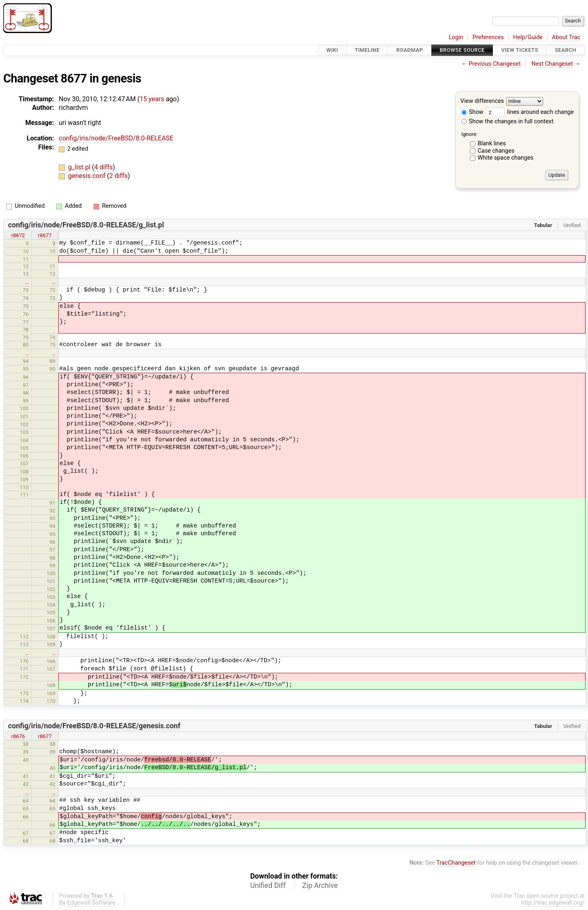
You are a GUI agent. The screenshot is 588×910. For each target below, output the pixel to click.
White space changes (506, 158)
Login (456, 37)
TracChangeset (456, 863)
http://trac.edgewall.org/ (553, 903)
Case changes (496, 151)
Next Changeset (552, 64)
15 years (152, 99)
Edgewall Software (91, 903)
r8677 (45, 235)
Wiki (332, 50)
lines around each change (530, 112)
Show (472, 112)
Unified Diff (268, 886)
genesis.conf (88, 176)
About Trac (566, 37)
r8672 (18, 235)
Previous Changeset (495, 64)
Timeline (367, 50)
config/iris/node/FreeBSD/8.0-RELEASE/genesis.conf (94, 726)
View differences (482, 101)
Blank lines (492, 144)
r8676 (18, 736)
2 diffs (119, 176)
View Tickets (520, 50)
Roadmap (410, 50)
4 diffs (104, 167)
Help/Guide (528, 37)
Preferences (488, 37)
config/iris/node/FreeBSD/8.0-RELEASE (116, 138)
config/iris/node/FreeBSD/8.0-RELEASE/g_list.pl (86, 225)
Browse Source (462, 50)
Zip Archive (320, 886)
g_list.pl (80, 167)
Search (566, 50)
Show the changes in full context (508, 121)
